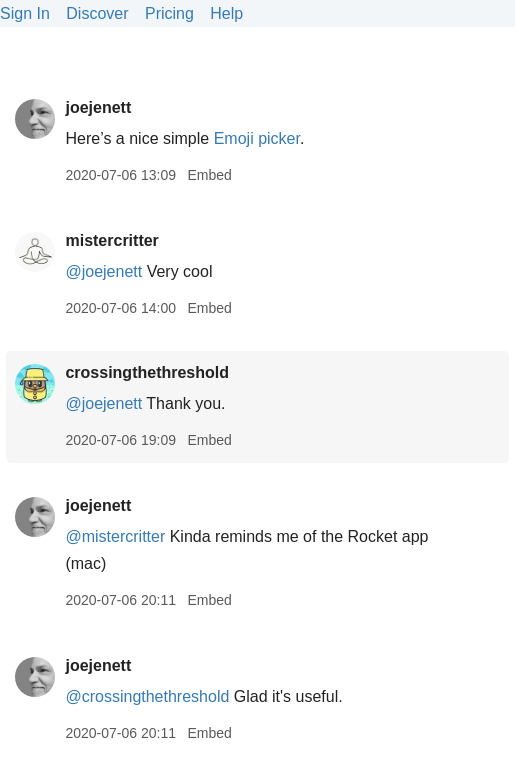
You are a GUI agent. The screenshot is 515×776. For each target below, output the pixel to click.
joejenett (98, 107)
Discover (97, 13)
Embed (209, 175)
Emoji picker (257, 138)
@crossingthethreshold (147, 696)
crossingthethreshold (147, 372)
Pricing (169, 13)
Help (226, 13)
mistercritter (111, 240)
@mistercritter (115, 536)
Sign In (25, 13)
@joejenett (103, 271)
